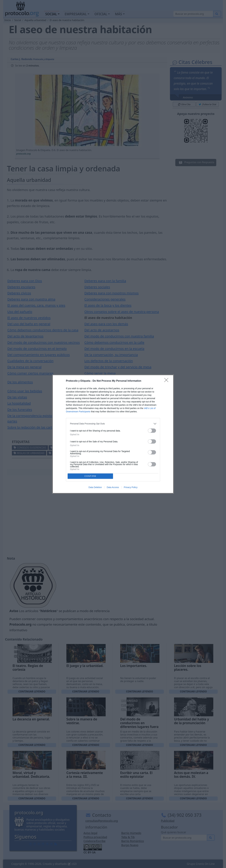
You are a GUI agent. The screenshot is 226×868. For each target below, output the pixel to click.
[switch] (152, 431)
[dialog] (113, 434)
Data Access (113, 487)
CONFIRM (90, 476)
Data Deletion (95, 487)
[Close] (167, 381)
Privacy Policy (131, 487)
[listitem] (113, 424)
